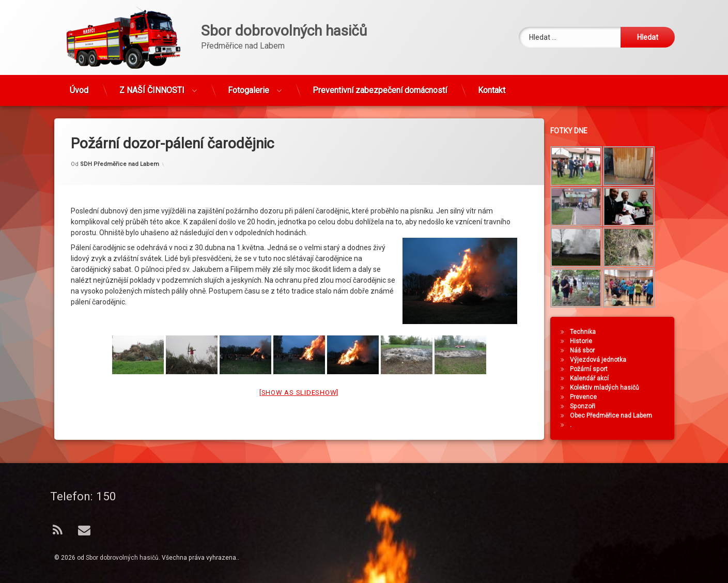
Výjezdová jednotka (603, 360)
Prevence (588, 397)
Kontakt (492, 86)
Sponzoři (588, 406)
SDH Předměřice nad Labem (120, 151)
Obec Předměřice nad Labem (616, 416)
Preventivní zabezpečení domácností (380, 86)
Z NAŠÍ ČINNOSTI (152, 86)
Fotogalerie (249, 86)
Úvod (79, 86)
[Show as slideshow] (299, 380)
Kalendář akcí (594, 378)
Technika (588, 332)
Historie (586, 341)
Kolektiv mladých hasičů (610, 388)
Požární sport (594, 369)
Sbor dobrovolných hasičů (122, 558)
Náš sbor (587, 350)
